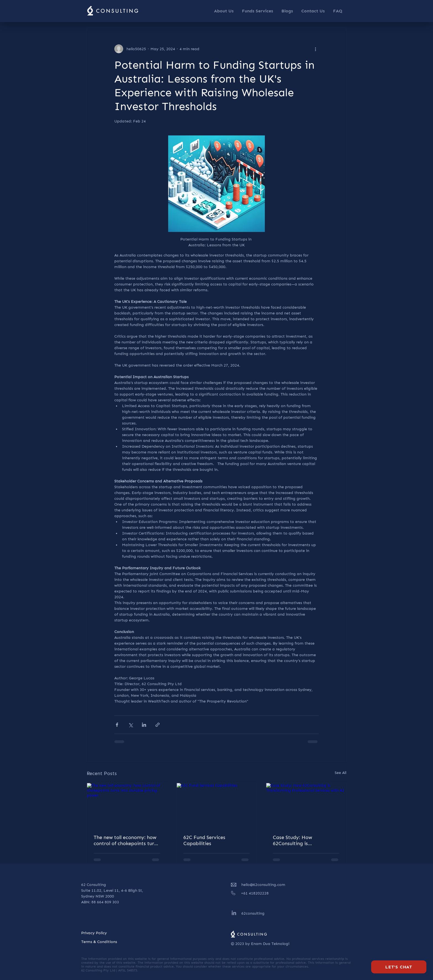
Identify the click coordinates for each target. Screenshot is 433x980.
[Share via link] (158, 725)
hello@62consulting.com (263, 885)
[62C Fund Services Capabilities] (217, 805)
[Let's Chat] (399, 967)
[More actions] (315, 49)
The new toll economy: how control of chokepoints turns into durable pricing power (126, 840)
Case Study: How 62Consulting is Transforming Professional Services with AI (303, 840)
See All (340, 773)
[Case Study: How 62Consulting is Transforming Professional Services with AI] (306, 805)
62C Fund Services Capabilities (204, 840)
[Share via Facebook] (117, 725)
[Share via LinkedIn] (144, 725)
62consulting (253, 913)
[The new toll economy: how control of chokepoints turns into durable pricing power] (127, 805)
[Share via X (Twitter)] (130, 725)
